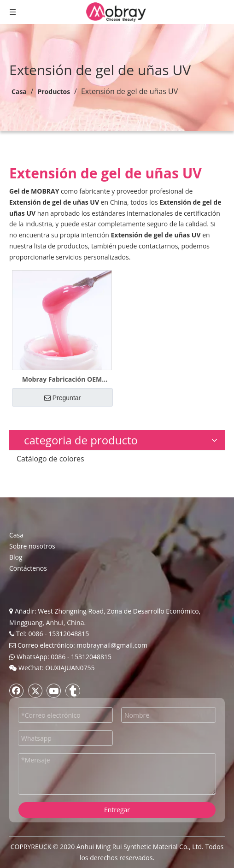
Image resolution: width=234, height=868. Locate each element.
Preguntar (62, 398)
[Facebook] (17, 691)
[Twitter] (35, 691)
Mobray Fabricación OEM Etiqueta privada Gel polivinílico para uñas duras (62, 379)
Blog (16, 557)
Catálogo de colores (50, 459)
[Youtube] (54, 691)
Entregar (117, 810)
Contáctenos (28, 568)
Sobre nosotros (32, 546)
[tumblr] (73, 691)
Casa (16, 535)
